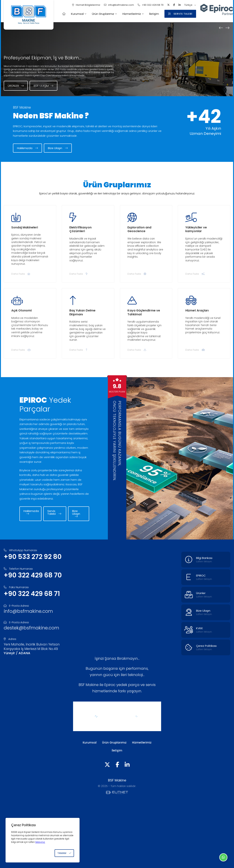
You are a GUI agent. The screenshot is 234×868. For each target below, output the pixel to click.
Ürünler (16, 86)
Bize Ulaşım (43, 86)
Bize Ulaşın (58, 148)
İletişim (154, 14)
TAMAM (64, 853)
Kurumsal (77, 14)
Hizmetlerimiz (132, 14)
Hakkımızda (27, 148)
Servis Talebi (54, 512)
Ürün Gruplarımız (103, 14)
